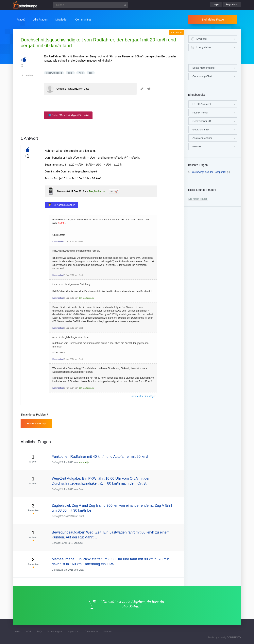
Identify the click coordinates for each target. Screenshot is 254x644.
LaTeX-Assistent (202, 104)
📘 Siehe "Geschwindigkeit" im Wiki (68, 115)
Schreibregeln (55, 632)
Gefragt (60, 89)
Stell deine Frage (213, 19)
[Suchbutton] (125, 5)
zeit (91, 73)
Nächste (176, 33)
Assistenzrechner (202, 138)
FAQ (39, 632)
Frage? (21, 20)
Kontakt (108, 632)
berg (70, 73)
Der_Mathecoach (98, 191)
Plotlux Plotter (200, 113)
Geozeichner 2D (202, 121)
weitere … (198, 146)
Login (216, 5)
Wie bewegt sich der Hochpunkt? (209, 172)
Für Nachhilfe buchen (64, 205)
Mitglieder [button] (61, 20)
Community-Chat (202, 76)
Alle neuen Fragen (198, 199)
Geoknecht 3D (201, 130)
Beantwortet (63, 191)
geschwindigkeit (54, 73)
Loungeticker (204, 47)
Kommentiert (58, 242)
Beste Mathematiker (204, 68)
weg (81, 73)
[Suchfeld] (91, 5)
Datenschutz (91, 632)
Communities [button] (83, 20)
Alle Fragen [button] (41, 20)
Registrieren (232, 5)
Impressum (73, 632)
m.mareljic (84, 462)
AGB (29, 632)
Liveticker (202, 39)
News (18, 632)
